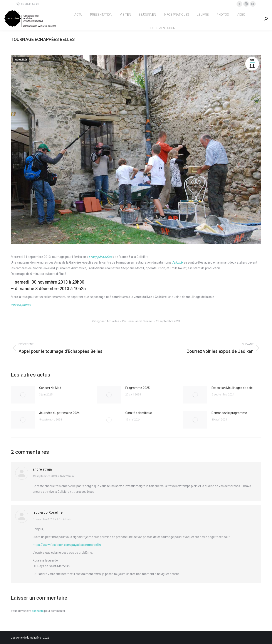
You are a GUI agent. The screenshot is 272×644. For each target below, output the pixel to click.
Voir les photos (21, 305)
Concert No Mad (50, 388)
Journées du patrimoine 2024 (59, 413)
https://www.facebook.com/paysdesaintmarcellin (67, 545)
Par (137, 321)
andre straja (42, 469)
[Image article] (23, 395)
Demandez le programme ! (230, 413)
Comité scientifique (139, 413)
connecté (38, 611)
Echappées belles (100, 257)
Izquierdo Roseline (48, 512)
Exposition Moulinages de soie (232, 388)
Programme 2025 (138, 388)
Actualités (21, 60)
